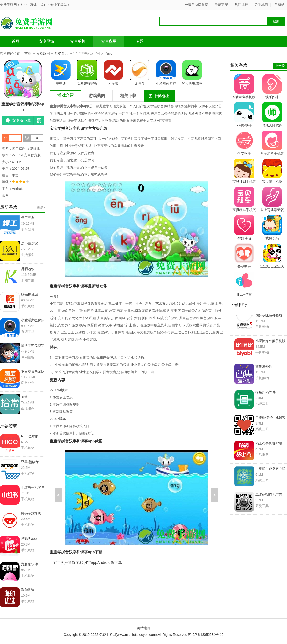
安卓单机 (78, 41)
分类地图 (261, 5)
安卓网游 (47, 41)
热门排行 (241, 5)
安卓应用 (109, 41)
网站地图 (143, 628)
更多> (41, 207)
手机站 (280, 5)
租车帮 (113, 73)
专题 (140, 41)
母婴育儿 (61, 53)
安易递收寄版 (87, 73)
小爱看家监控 (166, 73)
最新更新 (221, 5)
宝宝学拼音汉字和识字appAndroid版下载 (87, 563)
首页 (16, 41)
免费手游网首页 (196, 5)
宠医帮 (140, 73)
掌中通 (61, 73)
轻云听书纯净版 (192, 74)
